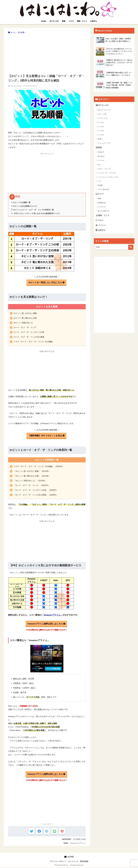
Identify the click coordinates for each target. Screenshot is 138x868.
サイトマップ (73, 862)
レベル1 (101, 122)
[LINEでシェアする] (55, 832)
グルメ (100, 220)
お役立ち (94, 21)
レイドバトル (103, 118)
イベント (101, 225)
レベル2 (101, 127)
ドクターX (102, 207)
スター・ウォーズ (104, 169)
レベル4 (101, 135)
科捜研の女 (102, 203)
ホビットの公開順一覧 (21, 202)
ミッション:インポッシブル (108, 177)
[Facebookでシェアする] (39, 832)
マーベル (101, 161)
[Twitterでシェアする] (31, 832)
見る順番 (77, 840)
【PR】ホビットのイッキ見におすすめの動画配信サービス (36, 213)
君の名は (101, 156)
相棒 (99, 199)
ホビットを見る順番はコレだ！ (25, 206)
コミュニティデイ (104, 143)
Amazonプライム (78, 844)
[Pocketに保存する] (63, 832)
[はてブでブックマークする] (47, 832)
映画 (64, 21)
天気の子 (101, 152)
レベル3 (101, 131)
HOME (44, 21)
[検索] (131, 247)
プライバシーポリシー (58, 862)
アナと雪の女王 (104, 190)
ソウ (99, 181)
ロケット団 (102, 114)
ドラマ (71, 21)
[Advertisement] (47, 53)
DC (99, 165)
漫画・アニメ (82, 21)
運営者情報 (84, 862)
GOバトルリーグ (104, 110)
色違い (100, 139)
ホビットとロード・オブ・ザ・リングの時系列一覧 (33, 210)
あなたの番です (104, 211)
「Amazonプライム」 (52, 615)
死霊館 (100, 185)
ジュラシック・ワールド (107, 173)
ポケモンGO (54, 21)
